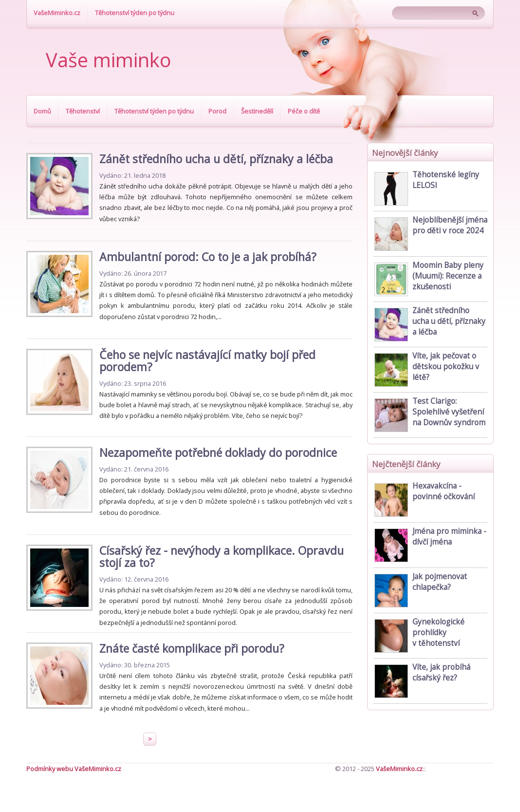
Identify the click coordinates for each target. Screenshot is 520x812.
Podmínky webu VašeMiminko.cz (74, 769)
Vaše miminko (108, 60)
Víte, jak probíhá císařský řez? (441, 672)
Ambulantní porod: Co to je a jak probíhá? (208, 257)
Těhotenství (83, 111)
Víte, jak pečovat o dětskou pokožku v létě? (446, 367)
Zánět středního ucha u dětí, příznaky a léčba (216, 159)
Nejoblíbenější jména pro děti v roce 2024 (450, 225)
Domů (42, 111)
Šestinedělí (257, 111)
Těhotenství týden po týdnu (135, 13)
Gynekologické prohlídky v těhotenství (438, 633)
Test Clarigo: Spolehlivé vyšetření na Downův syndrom (449, 412)
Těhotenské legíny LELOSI (446, 180)
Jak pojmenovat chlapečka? (440, 582)
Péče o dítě (304, 111)
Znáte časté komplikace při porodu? (192, 648)
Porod (217, 111)
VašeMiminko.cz (57, 13)
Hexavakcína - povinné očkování (444, 491)
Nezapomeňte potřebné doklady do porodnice (218, 453)
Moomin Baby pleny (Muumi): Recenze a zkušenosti (448, 276)
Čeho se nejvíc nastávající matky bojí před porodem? (207, 361)
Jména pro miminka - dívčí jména (449, 537)
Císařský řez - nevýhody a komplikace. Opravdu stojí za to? (222, 557)
